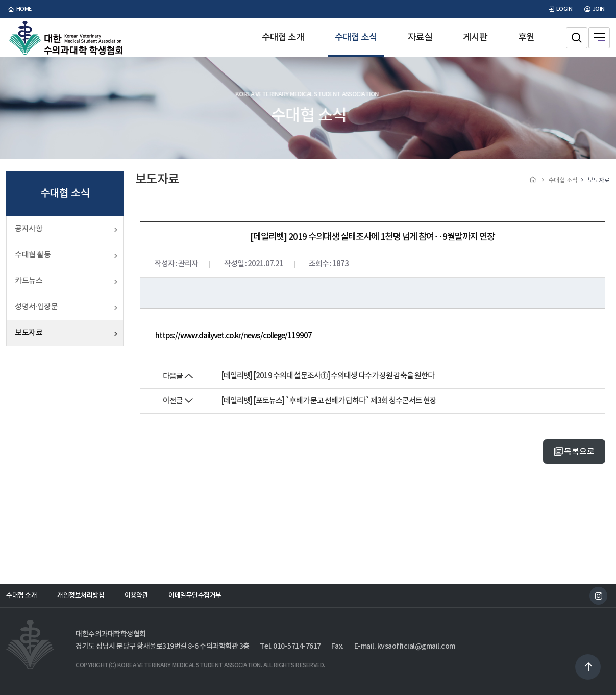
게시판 (475, 38)
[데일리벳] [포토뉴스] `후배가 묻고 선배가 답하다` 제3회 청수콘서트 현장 (329, 401)
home (19, 9)
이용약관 (136, 596)
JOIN (594, 9)
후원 (526, 38)
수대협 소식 (356, 38)
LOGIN (559, 9)
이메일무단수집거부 (195, 596)
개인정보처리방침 (81, 596)
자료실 (420, 38)
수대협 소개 (283, 38)
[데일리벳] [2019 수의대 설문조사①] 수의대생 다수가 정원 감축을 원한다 (328, 376)
